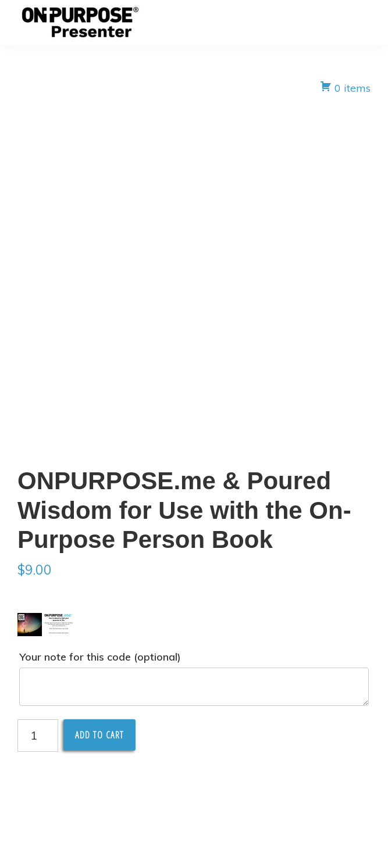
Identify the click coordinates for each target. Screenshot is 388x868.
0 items (345, 87)
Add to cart (99, 735)
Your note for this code (100, 657)
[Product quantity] (38, 736)
